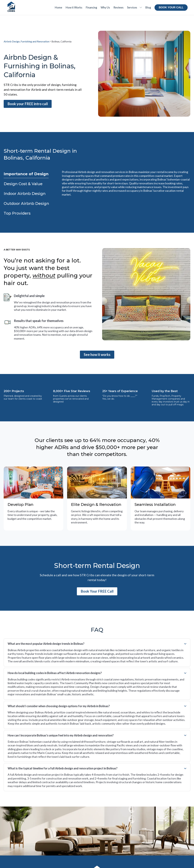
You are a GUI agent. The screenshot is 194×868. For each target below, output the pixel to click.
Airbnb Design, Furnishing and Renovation (27, 41)
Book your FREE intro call (28, 104)
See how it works (97, 355)
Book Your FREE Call (97, 591)
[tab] (26, 174)
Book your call (171, 7)
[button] (134, 8)
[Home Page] (11, 7)
